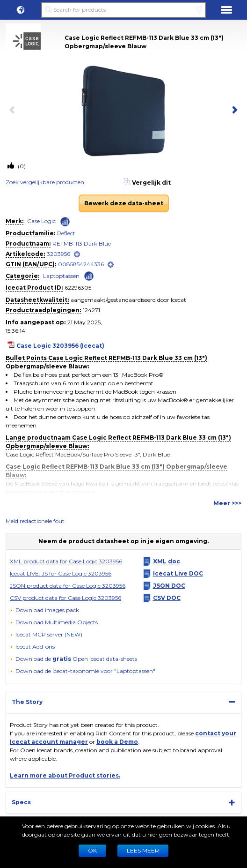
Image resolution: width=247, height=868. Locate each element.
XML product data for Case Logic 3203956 (66, 561)
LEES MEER (143, 850)
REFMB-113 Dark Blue (82, 243)
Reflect (66, 233)
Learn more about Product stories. (65, 775)
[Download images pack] (44, 610)
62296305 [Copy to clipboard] (78, 288)
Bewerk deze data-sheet (124, 203)
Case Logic (41, 221)
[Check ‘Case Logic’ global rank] (65, 222)
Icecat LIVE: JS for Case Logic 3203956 (61, 573)
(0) (21, 166)
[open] (77, 254)
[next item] (233, 111)
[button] (21, 10)
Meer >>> (227, 503)
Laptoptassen (61, 276)
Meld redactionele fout (35, 521)
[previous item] (14, 111)
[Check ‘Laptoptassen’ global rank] (89, 275)
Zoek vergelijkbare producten (45, 182)
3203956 (58, 254)
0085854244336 (81, 264)
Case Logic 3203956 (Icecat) (60, 346)
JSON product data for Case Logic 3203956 (68, 586)
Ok (92, 850)
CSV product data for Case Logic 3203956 (65, 598)
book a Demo (117, 742)
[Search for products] (123, 10)
